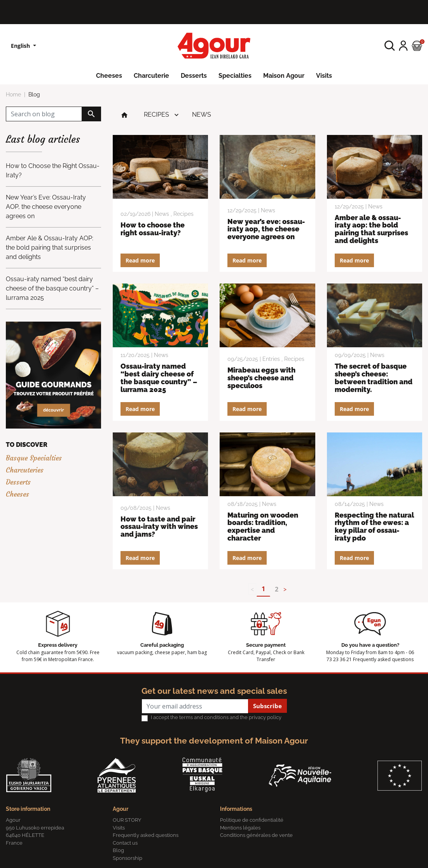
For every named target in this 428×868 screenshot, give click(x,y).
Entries (271, 359)
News (202, 115)
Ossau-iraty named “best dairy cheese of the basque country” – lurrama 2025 (159, 378)
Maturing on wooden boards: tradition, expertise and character (263, 527)
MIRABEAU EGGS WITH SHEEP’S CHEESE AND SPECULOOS (261, 378)
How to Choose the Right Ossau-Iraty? (153, 229)
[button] (390, 46)
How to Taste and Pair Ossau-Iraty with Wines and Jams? (159, 527)
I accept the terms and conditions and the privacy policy (216, 717)
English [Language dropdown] (21, 46)
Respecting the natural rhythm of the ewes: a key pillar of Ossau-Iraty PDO (374, 527)
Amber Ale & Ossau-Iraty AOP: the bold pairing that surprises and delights (371, 229)
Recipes (156, 115)
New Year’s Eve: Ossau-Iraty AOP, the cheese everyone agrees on (266, 229)
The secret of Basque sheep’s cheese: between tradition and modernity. (374, 378)
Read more (140, 260)
